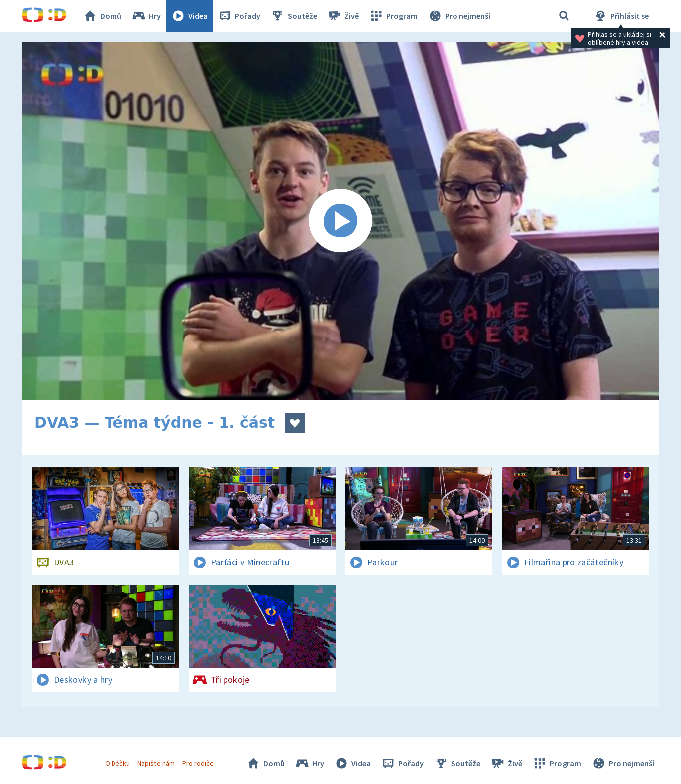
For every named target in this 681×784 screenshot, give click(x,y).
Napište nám (156, 763)
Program (393, 16)
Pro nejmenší (459, 16)
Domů (102, 16)
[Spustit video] (340, 221)
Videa (189, 16)
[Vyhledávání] (564, 16)
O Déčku (117, 763)
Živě (343, 16)
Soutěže (294, 16)
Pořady (239, 16)
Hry (146, 16)
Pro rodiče (198, 763)
